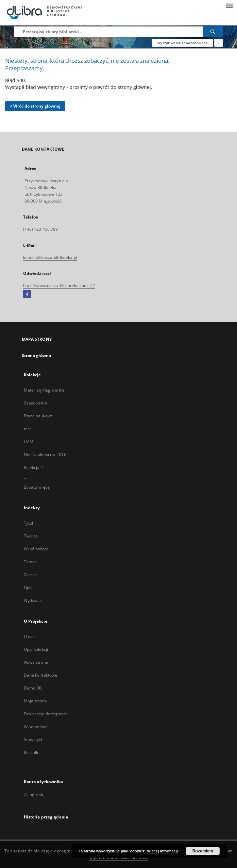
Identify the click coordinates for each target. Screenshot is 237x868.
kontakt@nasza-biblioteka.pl (50, 257)
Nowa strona (36, 662)
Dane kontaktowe (41, 675)
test (27, 429)
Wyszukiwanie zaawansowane (183, 43)
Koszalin (32, 752)
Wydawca (33, 600)
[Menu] (229, 5)
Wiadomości (36, 727)
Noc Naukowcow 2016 (45, 455)
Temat (30, 562)
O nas (29, 636)
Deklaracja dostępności (46, 714)
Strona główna (37, 355)
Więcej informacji (163, 851)
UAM (29, 442)
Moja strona (35, 701)
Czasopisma (36, 403)
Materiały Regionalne (44, 390)
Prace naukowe (39, 416)
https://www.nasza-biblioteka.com (59, 286)
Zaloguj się (34, 795)
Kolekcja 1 (33, 467)
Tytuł (29, 523)
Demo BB (33, 688)
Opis (28, 588)
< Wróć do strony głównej (35, 106)
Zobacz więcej (37, 487)
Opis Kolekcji (36, 649)
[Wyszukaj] (213, 32)
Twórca (31, 536)
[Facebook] (27, 295)
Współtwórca (36, 549)
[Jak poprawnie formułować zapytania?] (219, 43)
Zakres (30, 575)
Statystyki (33, 740)
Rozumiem (203, 851)
